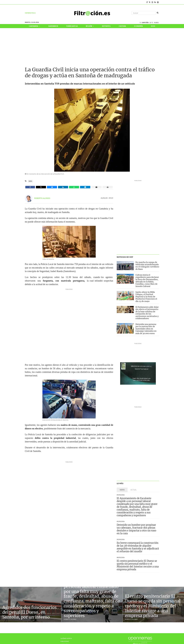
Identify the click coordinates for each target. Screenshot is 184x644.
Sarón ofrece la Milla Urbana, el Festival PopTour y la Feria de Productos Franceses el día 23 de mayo (146, 297)
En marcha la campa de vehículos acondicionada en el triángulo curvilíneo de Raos (147, 266)
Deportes (106, 26)
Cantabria (34, 26)
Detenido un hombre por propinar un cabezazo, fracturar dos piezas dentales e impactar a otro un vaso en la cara (136, 529)
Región (90, 26)
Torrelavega (72, 26)
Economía (138, 26)
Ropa (30, 181)
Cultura (122, 26)
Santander (53, 26)
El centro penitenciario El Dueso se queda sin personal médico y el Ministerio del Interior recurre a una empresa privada (138, 565)
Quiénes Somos (66, 638)
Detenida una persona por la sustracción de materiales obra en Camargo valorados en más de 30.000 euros (146, 329)
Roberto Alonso (42, 198)
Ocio (153, 26)
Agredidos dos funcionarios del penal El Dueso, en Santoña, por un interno (29, 612)
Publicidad (65, 641)
